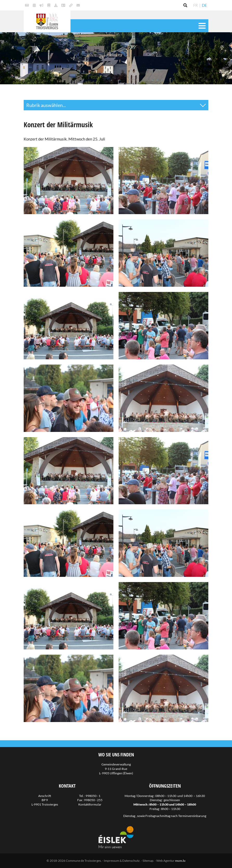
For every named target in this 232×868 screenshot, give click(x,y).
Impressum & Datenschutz (122, 861)
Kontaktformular (90, 804)
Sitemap (148, 861)
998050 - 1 (93, 796)
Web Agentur (165, 861)
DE (204, 5)
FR (196, 5)
